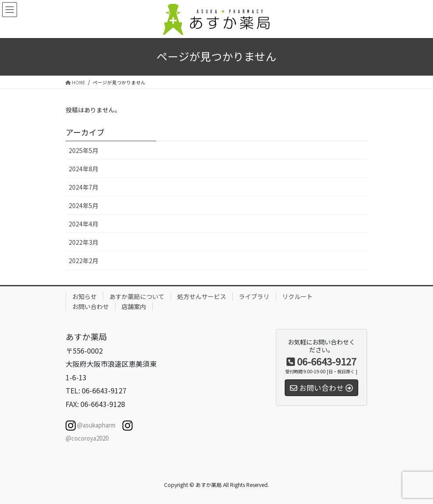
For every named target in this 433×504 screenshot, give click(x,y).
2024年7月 (84, 187)
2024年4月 (84, 224)
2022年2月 (84, 261)
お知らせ (84, 296)
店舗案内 (134, 306)
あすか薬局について (137, 296)
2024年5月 (84, 205)
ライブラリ (254, 296)
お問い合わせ (91, 306)
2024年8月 (84, 169)
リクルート (297, 296)
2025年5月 (84, 150)
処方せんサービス (202, 296)
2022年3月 (84, 242)
